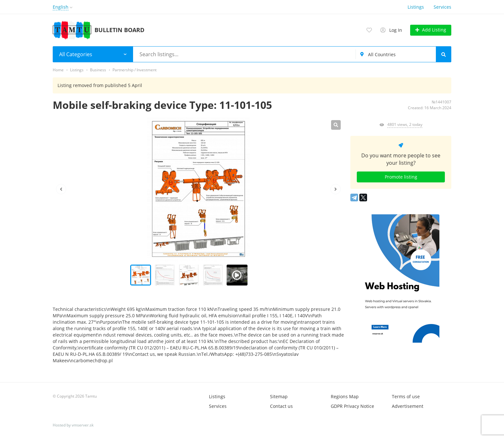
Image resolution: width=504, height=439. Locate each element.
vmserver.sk (83, 425)
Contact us (281, 406)
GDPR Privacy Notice (352, 406)
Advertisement (408, 406)
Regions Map (345, 396)
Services (442, 7)
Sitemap (279, 396)
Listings (416, 7)
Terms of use (406, 396)
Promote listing (401, 177)
